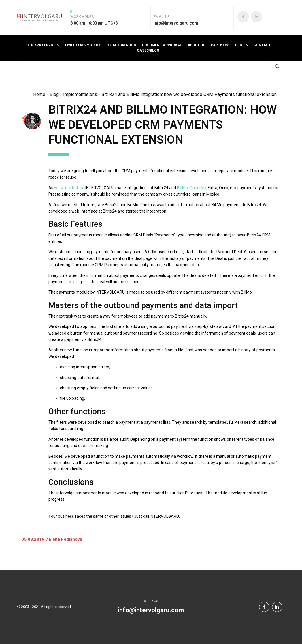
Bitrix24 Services (42, 45)
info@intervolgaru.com (151, 610)
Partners (220, 45)
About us (196, 45)
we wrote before (69, 188)
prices (241, 45)
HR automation (121, 45)
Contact (262, 45)
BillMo (182, 188)
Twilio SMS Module (83, 45)
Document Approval (162, 45)
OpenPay (198, 188)
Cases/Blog (148, 50)
